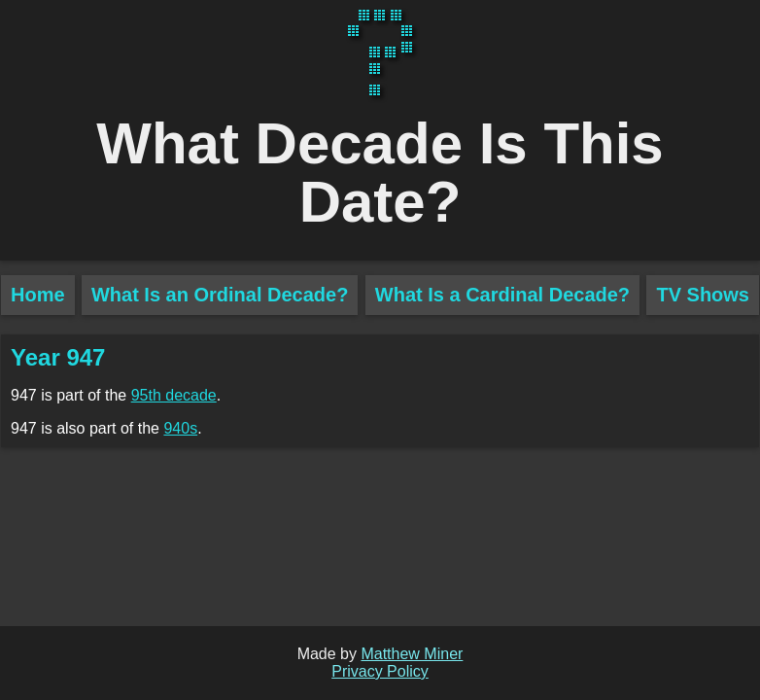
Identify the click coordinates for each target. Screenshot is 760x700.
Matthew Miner (412, 654)
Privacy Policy (380, 671)
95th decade (174, 395)
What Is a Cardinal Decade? (502, 295)
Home (38, 295)
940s (180, 428)
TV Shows (703, 295)
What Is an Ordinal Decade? (220, 295)
